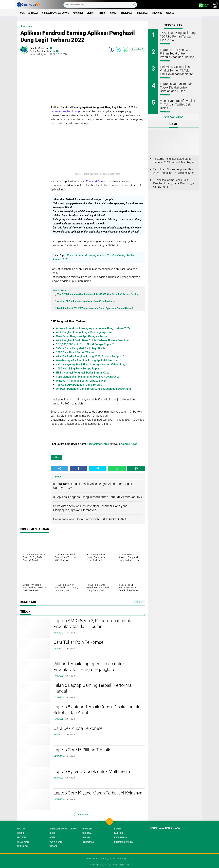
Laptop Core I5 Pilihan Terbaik (82, 750)
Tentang (121, 859)
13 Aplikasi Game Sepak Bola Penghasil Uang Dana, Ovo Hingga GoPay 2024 (174, 183)
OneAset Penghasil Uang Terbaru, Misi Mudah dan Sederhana (93, 389)
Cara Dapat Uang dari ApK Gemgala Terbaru (83, 336)
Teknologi (23, 846)
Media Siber (92, 859)
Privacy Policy (108, 859)
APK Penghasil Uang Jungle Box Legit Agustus (84, 332)
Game (113, 13)
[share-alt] (59, 468)
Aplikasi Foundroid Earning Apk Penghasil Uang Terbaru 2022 (93, 328)
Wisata (170, 13)
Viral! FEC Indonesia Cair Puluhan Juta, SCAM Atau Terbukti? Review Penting (98, 294)
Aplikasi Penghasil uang (55, 13)
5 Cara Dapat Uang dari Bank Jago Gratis (81, 348)
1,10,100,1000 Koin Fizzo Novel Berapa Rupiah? (85, 344)
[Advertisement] (98, 82)
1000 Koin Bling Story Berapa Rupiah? (79, 369)
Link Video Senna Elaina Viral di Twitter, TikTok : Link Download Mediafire (177, 70)
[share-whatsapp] (125, 49)
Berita (118, 829)
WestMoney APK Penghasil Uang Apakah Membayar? (88, 360)
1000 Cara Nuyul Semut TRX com (76, 352)
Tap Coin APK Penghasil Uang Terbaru (79, 385)
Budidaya (87, 833)
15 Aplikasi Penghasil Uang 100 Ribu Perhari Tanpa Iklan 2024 (177, 36)
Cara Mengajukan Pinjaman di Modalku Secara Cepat (88, 377)
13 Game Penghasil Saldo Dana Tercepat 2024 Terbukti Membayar (174, 161)
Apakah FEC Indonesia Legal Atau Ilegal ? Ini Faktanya (86, 301)
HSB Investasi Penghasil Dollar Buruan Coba (83, 373)
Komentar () (137, 49)
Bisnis (90, 13)
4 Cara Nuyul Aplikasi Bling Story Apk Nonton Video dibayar (92, 365)
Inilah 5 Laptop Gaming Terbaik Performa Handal (93, 688)
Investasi (87, 837)
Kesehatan (23, 842)
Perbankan (142, 13)
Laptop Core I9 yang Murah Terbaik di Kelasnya (98, 793)
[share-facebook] (111, 49)
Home (22, 13)
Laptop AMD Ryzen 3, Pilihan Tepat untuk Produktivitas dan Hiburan (92, 624)
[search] (100, 5)
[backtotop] (109, 821)
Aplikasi (33, 13)
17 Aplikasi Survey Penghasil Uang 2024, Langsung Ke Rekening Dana (174, 171)
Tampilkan (138, 602)
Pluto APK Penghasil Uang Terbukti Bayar (81, 381)
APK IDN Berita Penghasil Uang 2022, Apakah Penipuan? (90, 356)
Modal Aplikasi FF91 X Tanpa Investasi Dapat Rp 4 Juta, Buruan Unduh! (95, 308)
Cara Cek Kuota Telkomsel (78, 728)
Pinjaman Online (124, 842)
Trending (157, 13)
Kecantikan (121, 837)
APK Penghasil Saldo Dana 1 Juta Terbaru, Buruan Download (93, 340)
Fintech (102, 13)
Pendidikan (126, 13)
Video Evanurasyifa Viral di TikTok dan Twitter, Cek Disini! (178, 102)
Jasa (130, 859)
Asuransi (78, 13)
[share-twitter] (118, 49)
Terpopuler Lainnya (173, 117)
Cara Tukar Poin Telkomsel (79, 642)
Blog (52, 833)
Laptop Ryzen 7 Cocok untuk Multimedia (92, 771)
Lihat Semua (83, 814)
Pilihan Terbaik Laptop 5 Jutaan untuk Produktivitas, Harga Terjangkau (89, 667)
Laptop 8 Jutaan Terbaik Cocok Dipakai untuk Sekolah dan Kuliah (96, 710)
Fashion (119, 833)
